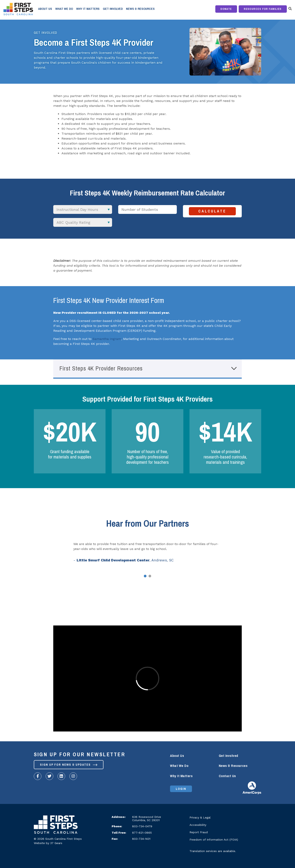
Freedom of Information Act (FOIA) (214, 840)
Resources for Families (263, 9)
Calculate (212, 211)
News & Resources (140, 9)
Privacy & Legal (200, 817)
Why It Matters (88, 9)
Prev (40, 554)
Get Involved (113, 9)
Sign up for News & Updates (69, 765)
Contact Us (227, 776)
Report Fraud (199, 832)
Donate (226, 9)
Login (181, 789)
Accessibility (198, 825)
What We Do (64, 9)
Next (255, 554)
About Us (45, 9)
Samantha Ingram (107, 339)
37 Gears (56, 843)
